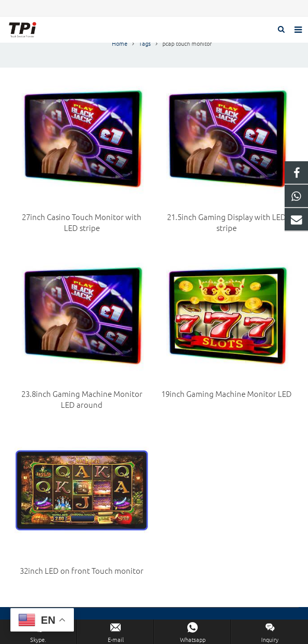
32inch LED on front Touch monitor (82, 570)
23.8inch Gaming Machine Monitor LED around (82, 399)
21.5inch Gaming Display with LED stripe (227, 222)
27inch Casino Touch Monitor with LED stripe (82, 222)
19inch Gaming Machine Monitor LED (227, 394)
